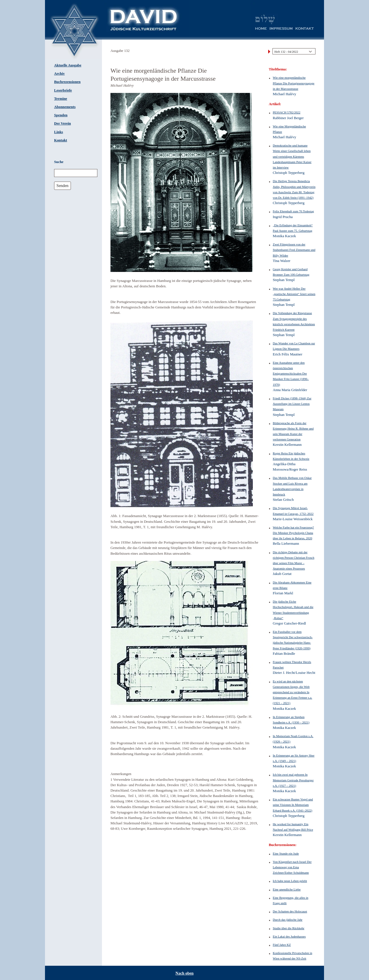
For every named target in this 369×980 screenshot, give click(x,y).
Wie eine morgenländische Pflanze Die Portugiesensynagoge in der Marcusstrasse (294, 83)
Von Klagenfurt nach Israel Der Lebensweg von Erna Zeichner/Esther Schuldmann (292, 867)
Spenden (61, 115)
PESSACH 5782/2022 (287, 112)
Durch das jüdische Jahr (288, 920)
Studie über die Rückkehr (289, 928)
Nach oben (184, 973)
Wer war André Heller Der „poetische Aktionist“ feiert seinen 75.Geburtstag (294, 294)
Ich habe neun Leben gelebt (290, 881)
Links (59, 132)
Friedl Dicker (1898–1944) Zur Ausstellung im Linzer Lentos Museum (292, 404)
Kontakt (61, 140)
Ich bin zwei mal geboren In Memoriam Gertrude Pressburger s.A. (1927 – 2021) (293, 780)
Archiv (59, 74)
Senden (62, 186)
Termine (61, 99)
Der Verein (62, 123)
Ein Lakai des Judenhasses (289, 936)
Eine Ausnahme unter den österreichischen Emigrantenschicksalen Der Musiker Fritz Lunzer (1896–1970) (291, 374)
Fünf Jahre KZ (282, 945)
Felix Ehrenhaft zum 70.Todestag (293, 211)
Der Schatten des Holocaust (290, 911)
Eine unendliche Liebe (287, 889)
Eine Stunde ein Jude (286, 853)
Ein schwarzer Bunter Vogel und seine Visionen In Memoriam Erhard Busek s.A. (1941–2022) (293, 805)
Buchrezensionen (67, 82)
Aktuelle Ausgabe (68, 65)
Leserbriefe (63, 90)
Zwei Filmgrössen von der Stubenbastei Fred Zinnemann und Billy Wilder (294, 250)
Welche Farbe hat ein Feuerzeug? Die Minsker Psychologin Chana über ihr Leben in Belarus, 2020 (293, 533)
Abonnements (65, 107)
